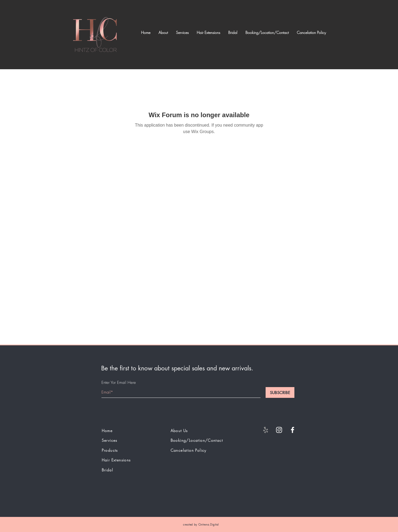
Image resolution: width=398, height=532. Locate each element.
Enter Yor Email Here (119, 383)
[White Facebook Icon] (293, 430)
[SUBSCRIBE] (280, 392)
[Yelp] (266, 430)
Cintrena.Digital (209, 524)
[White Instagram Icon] (279, 430)
